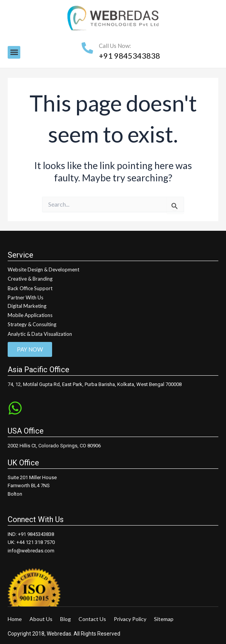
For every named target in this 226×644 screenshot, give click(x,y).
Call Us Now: (115, 46)
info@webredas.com (31, 551)
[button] (14, 52)
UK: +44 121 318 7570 (31, 542)
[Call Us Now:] (87, 48)
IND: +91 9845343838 (31, 534)
